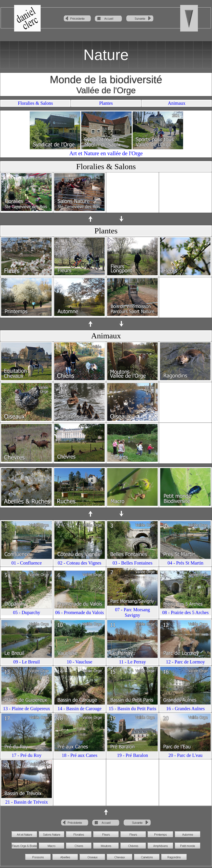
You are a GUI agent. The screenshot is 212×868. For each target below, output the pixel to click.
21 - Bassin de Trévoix (27, 802)
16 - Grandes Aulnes (185, 709)
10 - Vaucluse (80, 662)
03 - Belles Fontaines (132, 563)
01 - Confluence (27, 563)
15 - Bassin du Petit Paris (132, 709)
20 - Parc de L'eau (185, 755)
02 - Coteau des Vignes (80, 563)
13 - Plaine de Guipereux (27, 709)
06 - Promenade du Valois (80, 612)
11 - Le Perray (132, 662)
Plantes (106, 103)
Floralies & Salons (35, 103)
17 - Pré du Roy (27, 755)
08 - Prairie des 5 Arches (185, 612)
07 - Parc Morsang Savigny (132, 612)
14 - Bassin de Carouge (80, 709)
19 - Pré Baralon (132, 755)
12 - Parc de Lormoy (185, 662)
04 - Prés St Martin (185, 563)
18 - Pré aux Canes (79, 755)
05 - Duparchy (26, 612)
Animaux (177, 103)
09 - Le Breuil (26, 662)
